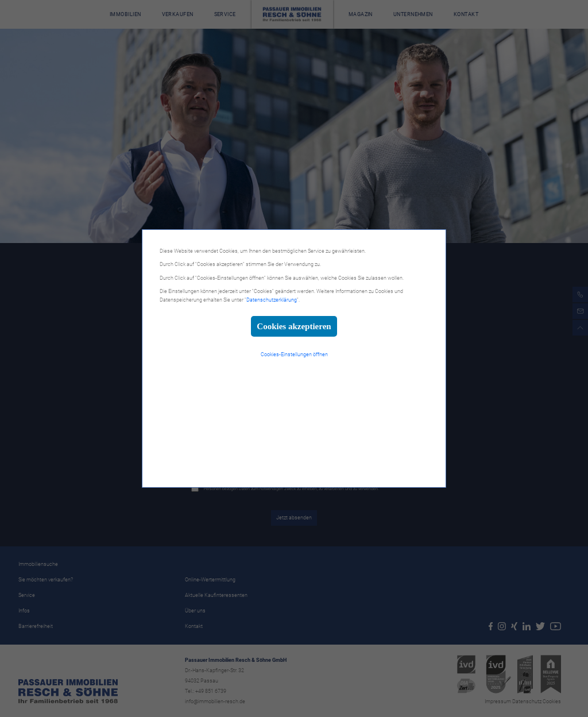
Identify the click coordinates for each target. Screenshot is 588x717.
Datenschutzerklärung (272, 300)
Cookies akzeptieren (294, 326)
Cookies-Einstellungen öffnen (294, 354)
